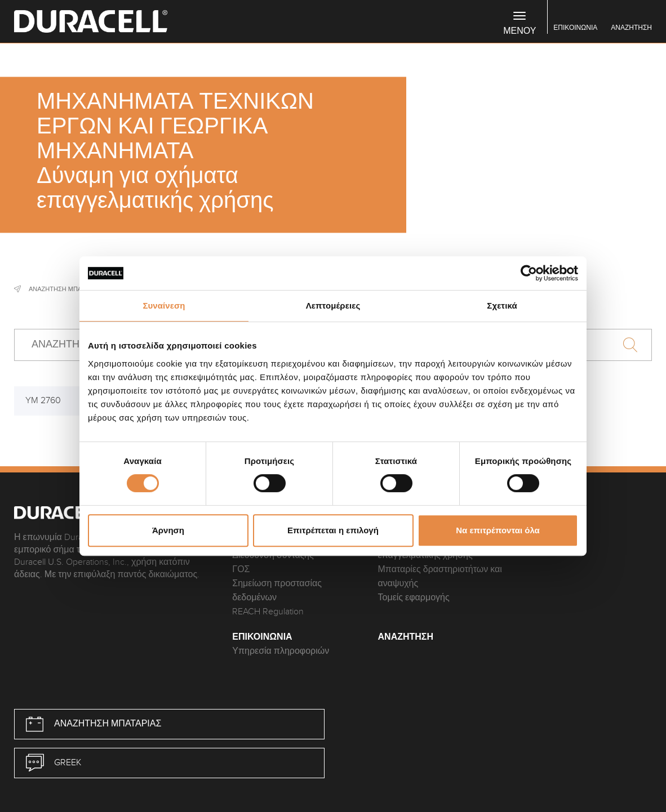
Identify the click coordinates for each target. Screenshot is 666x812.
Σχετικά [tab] (502, 305)
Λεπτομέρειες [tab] (333, 305)
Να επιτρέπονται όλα (498, 530)
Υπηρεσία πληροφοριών (281, 651)
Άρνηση (168, 530)
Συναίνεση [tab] (164, 305)
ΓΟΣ (241, 570)
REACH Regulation (268, 612)
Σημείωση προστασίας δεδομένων (277, 591)
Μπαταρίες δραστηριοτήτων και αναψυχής (440, 577)
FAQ (532, 527)
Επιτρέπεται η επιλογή (333, 530)
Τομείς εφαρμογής (414, 598)
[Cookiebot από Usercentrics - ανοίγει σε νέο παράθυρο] (529, 273)
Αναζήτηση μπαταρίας (66, 289)
